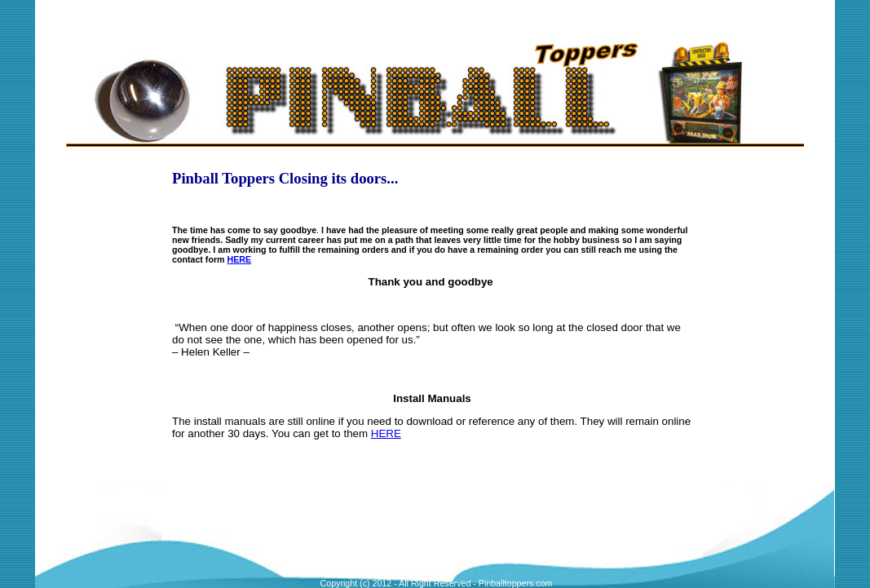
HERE (240, 259)
